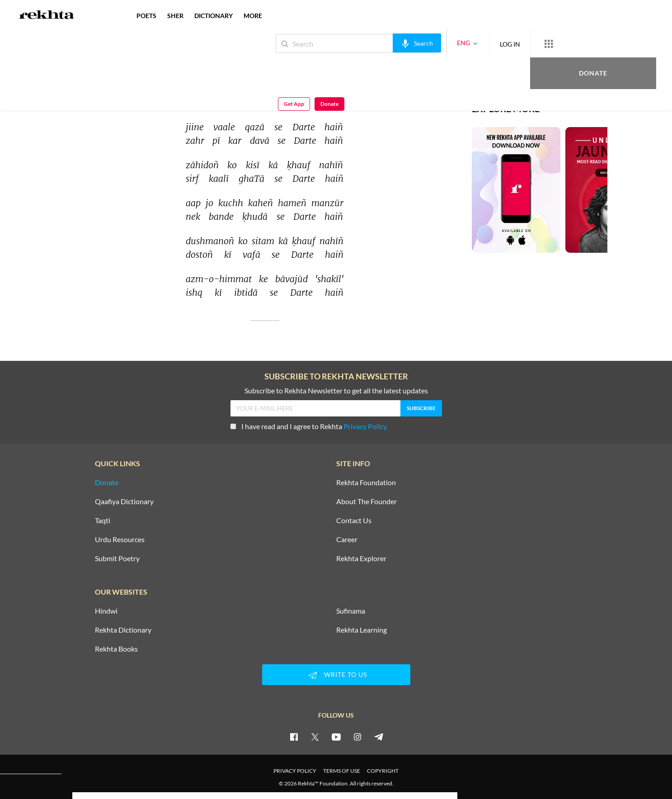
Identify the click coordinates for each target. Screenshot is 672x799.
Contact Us (354, 520)
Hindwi (106, 611)
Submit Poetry (117, 558)
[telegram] (379, 737)
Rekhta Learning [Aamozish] (362, 630)
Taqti (103, 520)
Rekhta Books (116, 649)
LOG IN (480, 43)
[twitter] (315, 737)
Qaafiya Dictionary (124, 501)
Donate (566, 43)
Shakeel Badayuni (104, 62)
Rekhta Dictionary (123, 630)
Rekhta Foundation (366, 482)
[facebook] (294, 737)
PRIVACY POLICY (295, 771)
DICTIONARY (214, 16)
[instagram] (357, 737)
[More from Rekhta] (518, 43)
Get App (613, 44)
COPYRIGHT (383, 771)
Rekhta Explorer (361, 558)
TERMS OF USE (342, 771)
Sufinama (351, 611)
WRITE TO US (336, 675)
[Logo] (47, 16)
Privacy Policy (365, 426)
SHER (175, 16)
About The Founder (367, 501)
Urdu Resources (120, 539)
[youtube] (336, 737)
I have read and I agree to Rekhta (309, 426)
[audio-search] (387, 43)
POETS (146, 16)
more (253, 16)
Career (347, 539)
